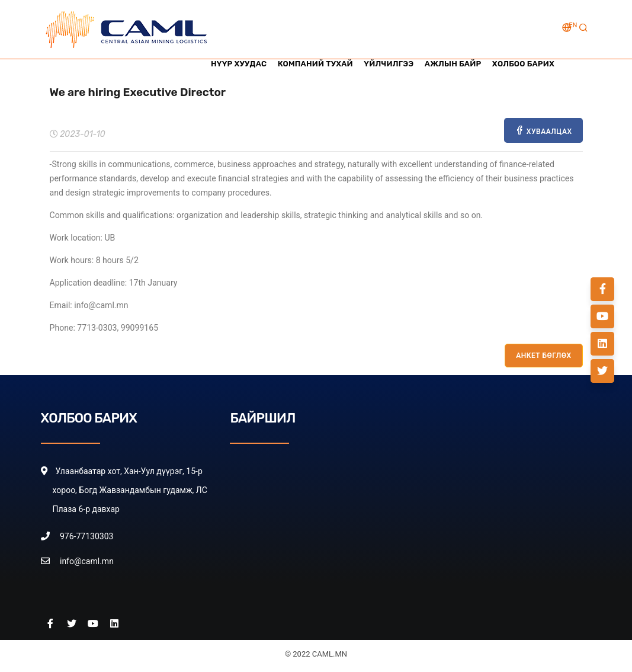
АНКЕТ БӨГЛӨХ (543, 356)
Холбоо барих (523, 64)
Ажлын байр (452, 64)
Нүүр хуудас (236, 64)
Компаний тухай (313, 64)
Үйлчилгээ (387, 64)
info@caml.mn (87, 561)
